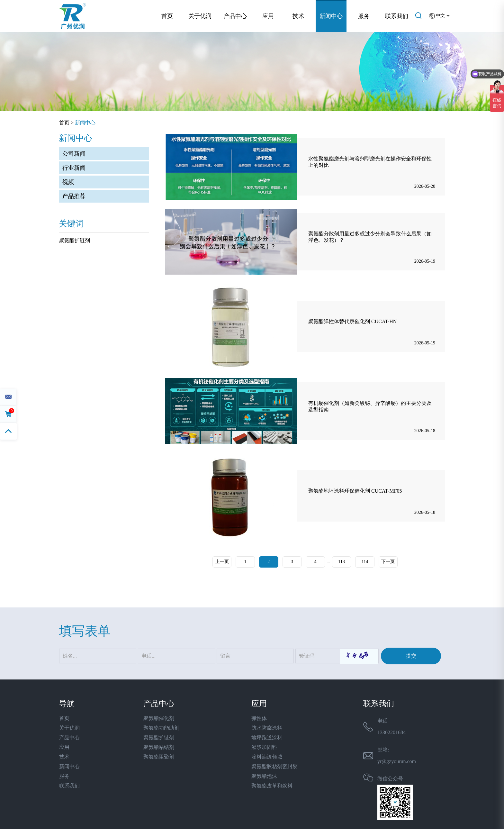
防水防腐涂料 (267, 728)
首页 (167, 16)
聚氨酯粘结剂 (159, 747)
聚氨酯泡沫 (264, 776)
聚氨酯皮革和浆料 (272, 786)
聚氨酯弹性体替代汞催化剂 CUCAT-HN (352, 322)
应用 (268, 16)
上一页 (221, 562)
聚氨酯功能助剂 (161, 728)
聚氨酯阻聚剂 (159, 757)
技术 (298, 16)
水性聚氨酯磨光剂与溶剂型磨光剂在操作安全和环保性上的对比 (370, 162)
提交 (411, 656)
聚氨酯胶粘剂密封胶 (274, 766)
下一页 (389, 562)
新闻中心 (331, 16)
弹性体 (259, 718)
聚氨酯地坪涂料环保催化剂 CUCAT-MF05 (355, 491)
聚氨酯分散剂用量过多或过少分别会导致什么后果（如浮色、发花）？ (370, 237)
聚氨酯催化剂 (159, 718)
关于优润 (200, 16)
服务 (364, 16)
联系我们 (397, 16)
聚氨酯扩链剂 (75, 240)
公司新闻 (74, 154)
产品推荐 (74, 196)
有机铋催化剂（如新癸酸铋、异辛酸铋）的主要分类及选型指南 (370, 406)
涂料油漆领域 (267, 757)
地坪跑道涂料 (267, 738)
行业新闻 (74, 168)
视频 (68, 182)
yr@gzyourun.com (397, 761)
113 (342, 562)
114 (365, 562)
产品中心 (235, 16)
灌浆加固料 (264, 747)
